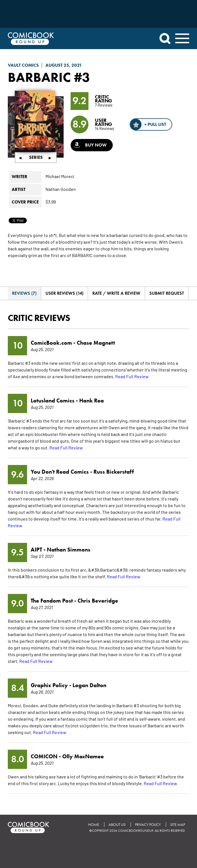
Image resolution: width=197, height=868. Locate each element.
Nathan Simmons (69, 550)
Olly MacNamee (83, 756)
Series (36, 157)
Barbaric (39, 77)
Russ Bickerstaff (114, 472)
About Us (117, 825)
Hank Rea (92, 401)
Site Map (178, 825)
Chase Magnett (96, 343)
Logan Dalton (89, 685)
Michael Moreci (60, 176)
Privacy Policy (148, 825)
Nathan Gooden (61, 189)
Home (94, 825)
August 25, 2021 (64, 65)
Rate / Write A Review (116, 293)
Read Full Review (132, 376)
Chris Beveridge (98, 601)
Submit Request (167, 293)
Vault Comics (23, 65)
